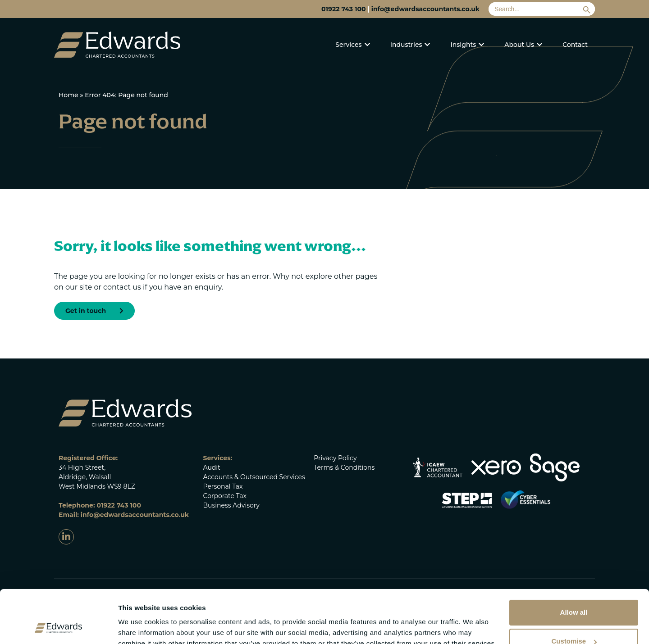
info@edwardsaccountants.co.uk (425, 9)
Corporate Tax (225, 496)
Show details (139, 619)
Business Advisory (231, 505)
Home (69, 95)
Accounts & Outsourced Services (254, 477)
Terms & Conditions (344, 467)
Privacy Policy (335, 458)
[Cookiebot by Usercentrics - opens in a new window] (58, 626)
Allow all (574, 563)
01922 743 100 (343, 9)
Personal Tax (223, 486)
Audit (212, 467)
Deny (574, 620)
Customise (574, 592)
